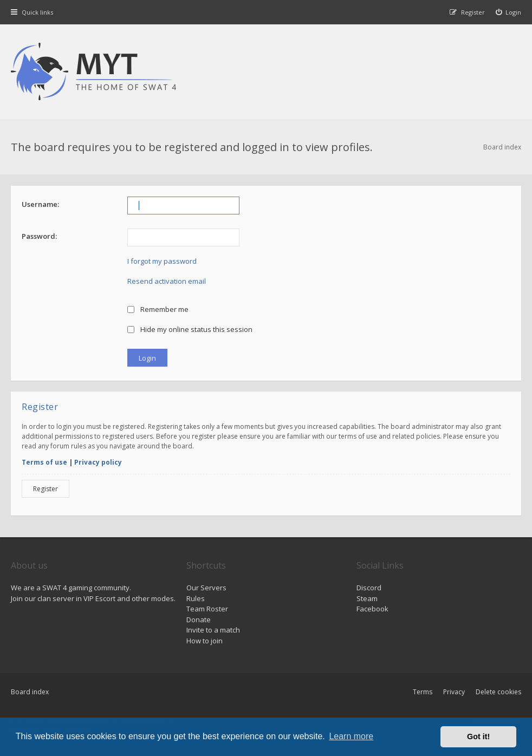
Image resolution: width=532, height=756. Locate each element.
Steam (367, 598)
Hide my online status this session (190, 329)
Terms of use (44, 462)
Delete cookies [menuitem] (498, 692)
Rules (196, 598)
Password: (39, 236)
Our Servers (206, 588)
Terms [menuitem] (423, 692)
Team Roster (207, 609)
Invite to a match (213, 630)
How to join (205, 641)
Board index (30, 692)
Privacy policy (98, 462)
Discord (369, 588)
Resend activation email (167, 281)
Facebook (372, 609)
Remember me (158, 309)
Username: (40, 204)
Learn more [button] (351, 736)
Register (46, 489)
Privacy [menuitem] (454, 692)
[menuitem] (509, 12)
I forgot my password (162, 261)
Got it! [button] (478, 737)
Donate (199, 620)
